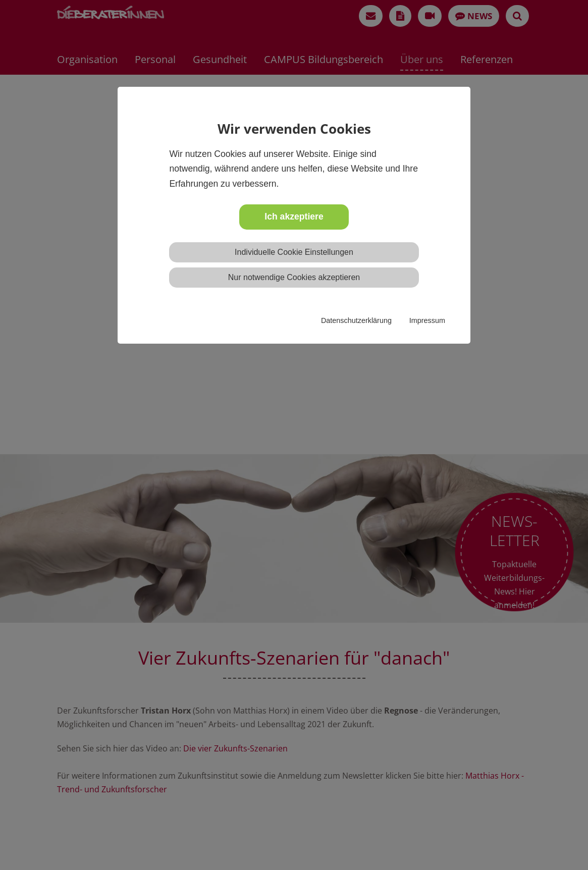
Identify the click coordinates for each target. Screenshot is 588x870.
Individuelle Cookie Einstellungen (294, 252)
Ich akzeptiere (294, 216)
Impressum (427, 320)
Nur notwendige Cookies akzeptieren (294, 277)
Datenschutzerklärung (356, 320)
